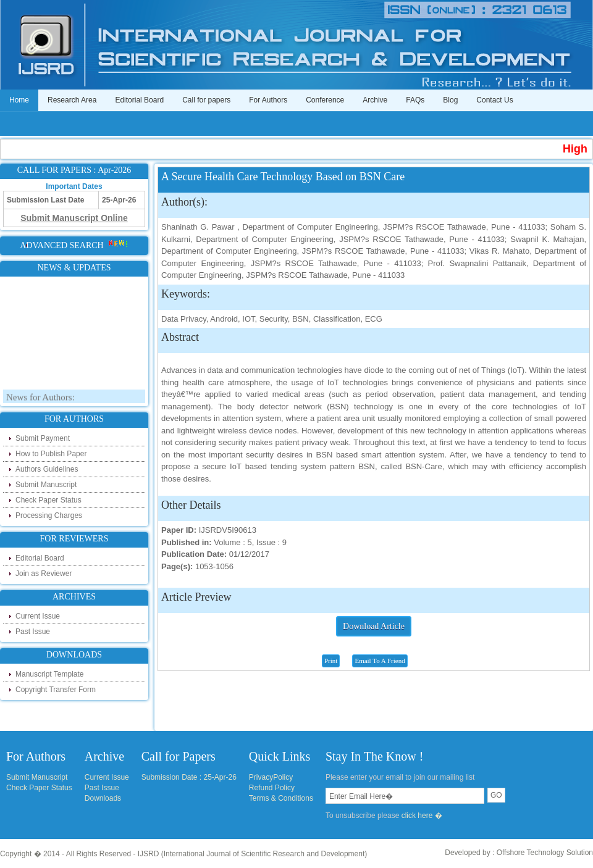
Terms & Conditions (281, 798)
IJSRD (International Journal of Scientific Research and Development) (253, 854)
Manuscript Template (50, 674)
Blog (450, 100)
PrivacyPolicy (271, 777)
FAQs (415, 100)
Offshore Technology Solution (545, 853)
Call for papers (206, 100)
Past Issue (33, 632)
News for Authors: (40, 399)
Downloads (103, 798)
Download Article (374, 626)
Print (331, 661)
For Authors (268, 100)
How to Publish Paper (51, 454)
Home (19, 100)
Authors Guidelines (47, 469)
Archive (375, 100)
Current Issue (38, 616)
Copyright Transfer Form (56, 690)
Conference (325, 100)
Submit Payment (43, 438)
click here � (422, 816)
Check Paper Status (48, 500)
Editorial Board (139, 100)
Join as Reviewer (44, 574)
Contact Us (494, 100)
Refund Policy (272, 788)
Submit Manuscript (46, 485)
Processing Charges (49, 515)
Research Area (72, 100)
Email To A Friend (380, 661)
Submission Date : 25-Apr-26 (189, 777)
